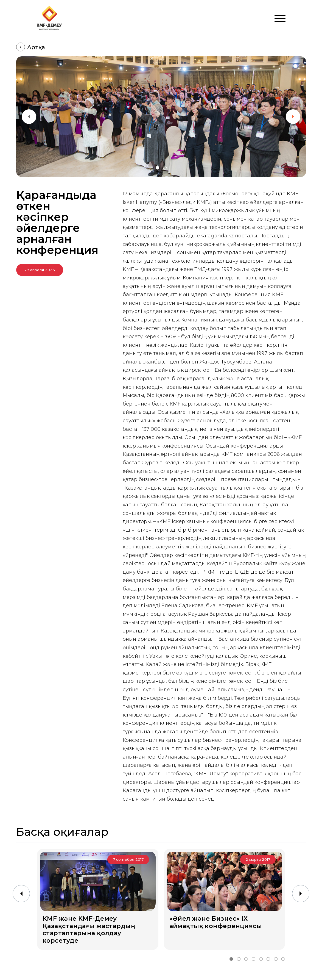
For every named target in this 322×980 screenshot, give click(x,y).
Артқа (31, 47)
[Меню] (280, 18)
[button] (157, 168)
